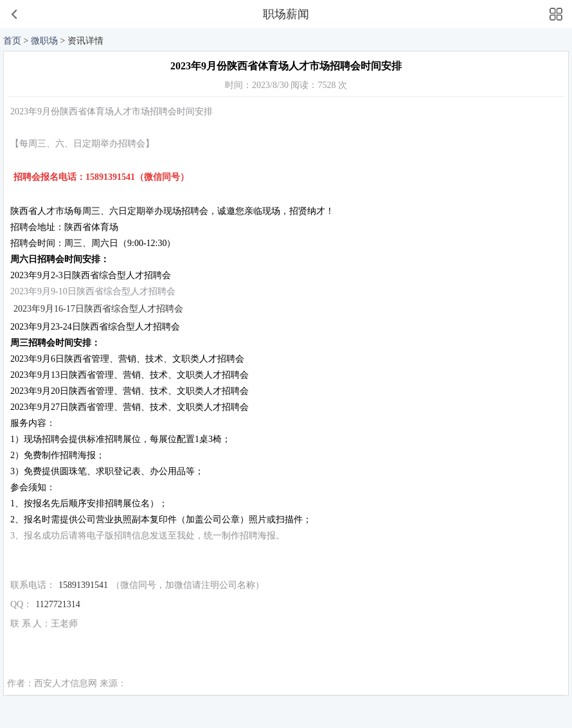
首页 (12, 41)
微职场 (44, 41)
